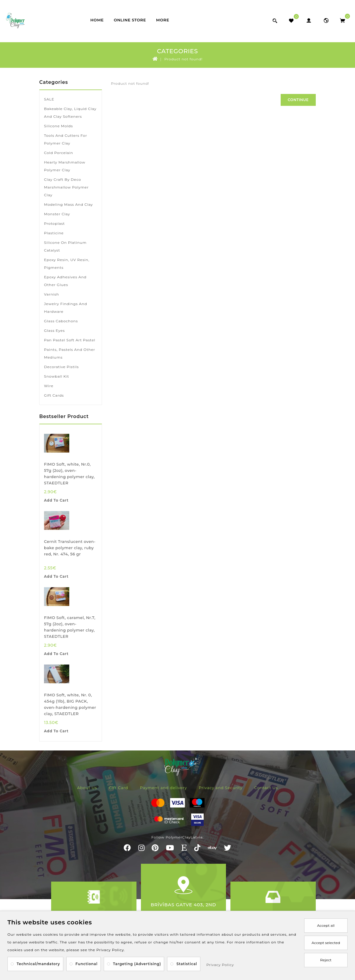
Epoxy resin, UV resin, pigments (67, 264)
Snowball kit (56, 376)
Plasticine (54, 233)
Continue (298, 100)
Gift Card (118, 788)
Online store (130, 20)
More (163, 20)
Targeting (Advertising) (137, 964)
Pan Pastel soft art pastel (70, 340)
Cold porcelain (59, 153)
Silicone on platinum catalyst (65, 246)
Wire (49, 386)
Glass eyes (54, 330)
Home (97, 20)
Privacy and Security (221, 788)
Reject (326, 960)
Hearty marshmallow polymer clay (65, 166)
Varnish (51, 294)
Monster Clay (57, 214)
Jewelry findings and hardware (66, 308)
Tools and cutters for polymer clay (66, 139)
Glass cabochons (61, 321)
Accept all (326, 925)
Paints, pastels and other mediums (70, 353)
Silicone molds (58, 126)
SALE (49, 99)
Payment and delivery (164, 788)
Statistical (187, 964)
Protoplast (54, 223)
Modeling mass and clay (68, 204)
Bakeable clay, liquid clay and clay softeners (70, 113)
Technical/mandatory (38, 964)
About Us (87, 788)
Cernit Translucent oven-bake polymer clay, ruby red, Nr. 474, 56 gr (70, 548)
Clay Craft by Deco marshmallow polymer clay (66, 187)
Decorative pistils (61, 367)
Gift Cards (54, 395)
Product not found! (184, 59)
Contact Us (266, 788)
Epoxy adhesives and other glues (65, 281)
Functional (87, 964)
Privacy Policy (220, 965)
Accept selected (326, 943)
